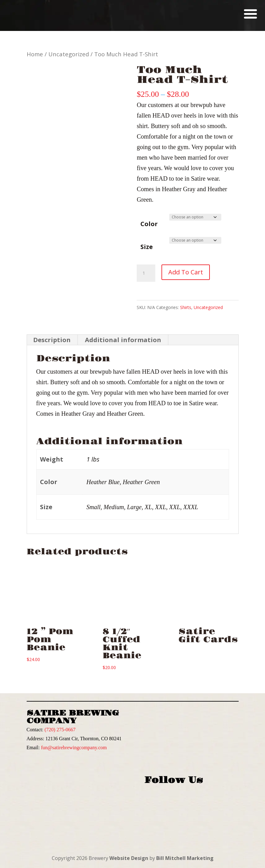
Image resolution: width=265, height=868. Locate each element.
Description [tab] (52, 340)
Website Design (129, 858)
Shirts (186, 307)
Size (147, 247)
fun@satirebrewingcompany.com (74, 748)
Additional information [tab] (123, 340)
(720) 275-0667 (60, 730)
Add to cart (186, 272)
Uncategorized (69, 54)
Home (35, 54)
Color (149, 224)
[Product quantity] (146, 273)
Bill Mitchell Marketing (185, 858)
